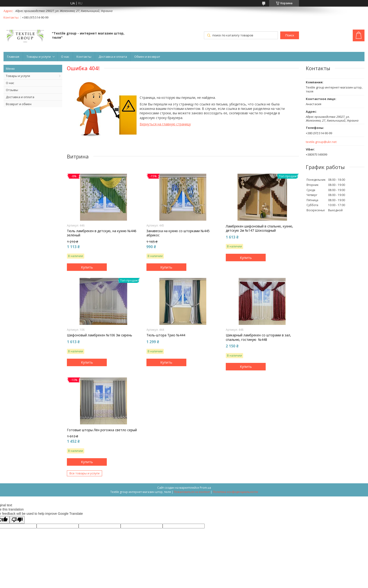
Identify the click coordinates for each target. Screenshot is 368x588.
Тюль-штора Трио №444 (166, 335)
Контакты (84, 57)
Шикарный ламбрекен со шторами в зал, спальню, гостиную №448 (258, 337)
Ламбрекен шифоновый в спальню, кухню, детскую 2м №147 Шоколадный (259, 228)
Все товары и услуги (84, 473)
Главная (13, 57)
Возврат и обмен (19, 104)
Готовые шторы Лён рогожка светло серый (102, 430)
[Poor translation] (17, 520)
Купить (87, 267)
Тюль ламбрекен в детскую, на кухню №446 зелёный (102, 233)
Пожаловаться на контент (192, 492)
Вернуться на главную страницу (165, 124)
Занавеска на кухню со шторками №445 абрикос (178, 233)
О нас (65, 57)
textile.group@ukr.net (321, 142)
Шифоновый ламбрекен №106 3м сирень (100, 335)
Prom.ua (205, 488)
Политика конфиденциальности (235, 492)
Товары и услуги (39, 57)
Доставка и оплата (113, 57)
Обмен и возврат (147, 57)
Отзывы (12, 90)
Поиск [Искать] (290, 35)
